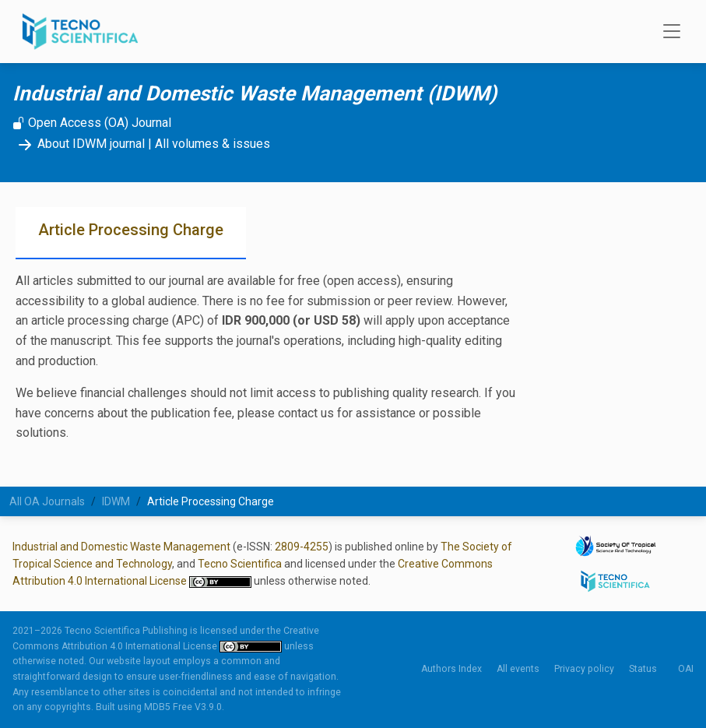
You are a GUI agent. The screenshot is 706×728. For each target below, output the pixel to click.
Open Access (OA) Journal (92, 123)
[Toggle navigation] (667, 32)
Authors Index (451, 669)
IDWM (116, 501)
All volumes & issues (213, 144)
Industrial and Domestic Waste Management (121, 547)
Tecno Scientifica (240, 564)
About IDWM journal (79, 144)
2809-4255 (302, 547)
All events (518, 669)
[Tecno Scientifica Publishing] (82, 32)
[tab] (131, 233)
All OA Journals (47, 501)
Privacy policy (584, 669)
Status (643, 669)
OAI (686, 669)
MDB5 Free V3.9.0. (184, 707)
